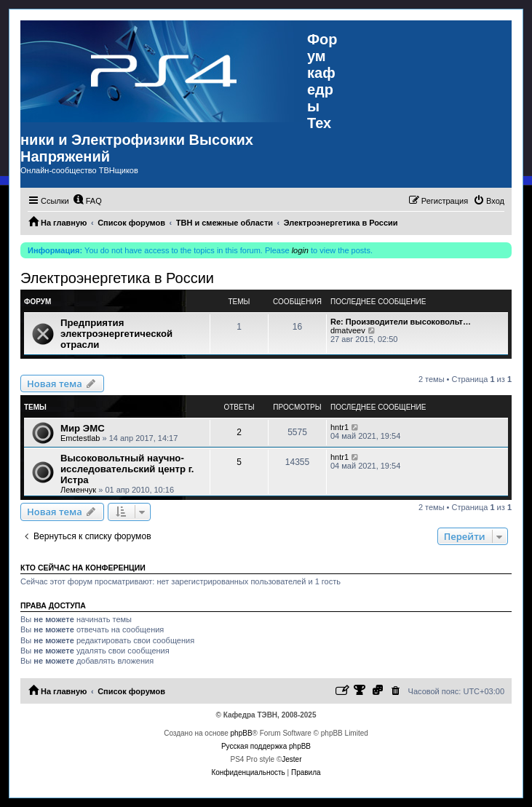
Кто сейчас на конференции (83, 568)
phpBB (242, 733)
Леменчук (78, 490)
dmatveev (348, 330)
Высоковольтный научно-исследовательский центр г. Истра (127, 469)
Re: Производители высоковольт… (401, 322)
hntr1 (340, 427)
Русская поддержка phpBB (266, 746)
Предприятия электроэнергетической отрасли (116, 334)
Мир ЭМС (83, 428)
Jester (291, 759)
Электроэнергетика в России (117, 278)
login (300, 250)
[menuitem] (87, 201)
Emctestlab (80, 438)
